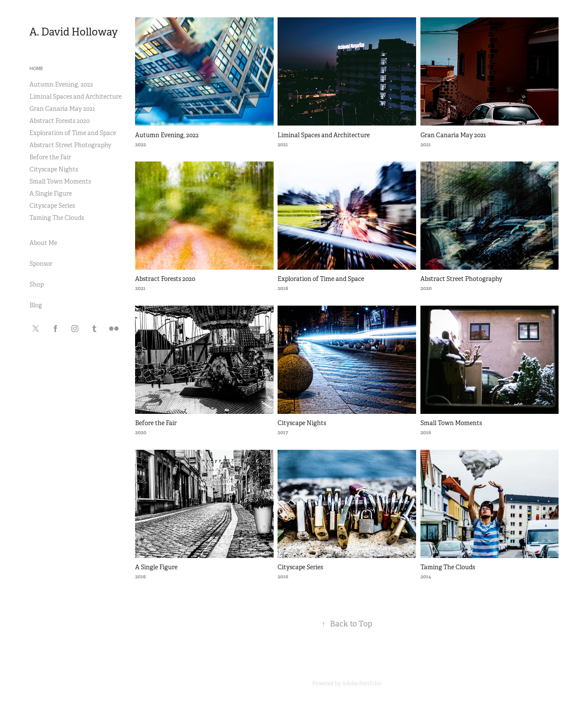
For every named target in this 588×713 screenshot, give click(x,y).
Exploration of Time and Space (73, 133)
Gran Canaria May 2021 (62, 109)
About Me (43, 243)
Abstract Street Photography (70, 145)
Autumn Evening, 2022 (61, 84)
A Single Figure (51, 194)
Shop (37, 284)
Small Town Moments (60, 181)
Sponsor (41, 264)
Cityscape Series (52, 206)
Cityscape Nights (54, 169)
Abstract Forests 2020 (60, 121)
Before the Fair (50, 157)
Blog (36, 305)
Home (36, 68)
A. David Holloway (74, 32)
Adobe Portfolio (362, 684)
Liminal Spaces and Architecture (76, 97)
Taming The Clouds (57, 218)
